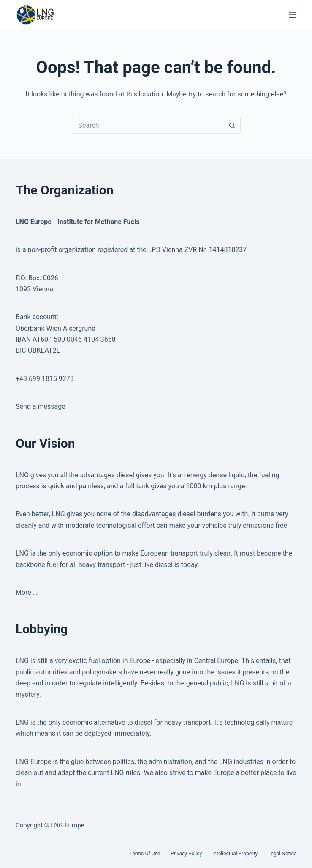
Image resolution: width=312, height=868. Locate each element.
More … (27, 593)
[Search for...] (148, 125)
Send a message (41, 407)
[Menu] (293, 15)
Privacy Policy (186, 854)
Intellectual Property (235, 854)
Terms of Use (145, 854)
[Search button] (232, 125)
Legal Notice (282, 854)
